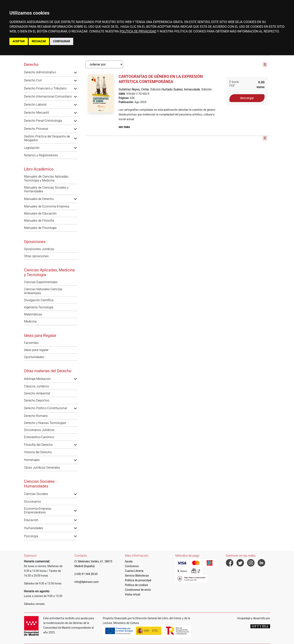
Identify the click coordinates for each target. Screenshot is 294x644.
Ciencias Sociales (36, 494)
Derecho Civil (33, 80)
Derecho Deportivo (37, 400)
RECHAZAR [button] (39, 41)
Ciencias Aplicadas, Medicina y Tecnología (49, 272)
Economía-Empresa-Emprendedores (38, 510)
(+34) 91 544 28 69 (86, 574)
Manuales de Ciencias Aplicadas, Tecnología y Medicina (46, 178)
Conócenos (132, 566)
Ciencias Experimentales (41, 282)
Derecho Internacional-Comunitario (48, 96)
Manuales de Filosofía (39, 221)
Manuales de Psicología (40, 228)
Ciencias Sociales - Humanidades (40, 484)
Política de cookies (136, 585)
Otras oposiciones (36, 256)
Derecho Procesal (36, 129)
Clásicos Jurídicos (37, 386)
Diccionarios (32, 502)
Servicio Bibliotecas (137, 576)
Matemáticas (33, 314)
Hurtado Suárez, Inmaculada (181, 89)
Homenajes (32, 460)
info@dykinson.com (87, 582)
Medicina (30, 321)
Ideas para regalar (36, 350)
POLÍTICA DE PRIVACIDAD (138, 31)
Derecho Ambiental (37, 393)
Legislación (32, 148)
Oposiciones (35, 242)
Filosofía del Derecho (38, 445)
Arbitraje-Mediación (37, 379)
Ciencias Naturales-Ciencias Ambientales (43, 291)
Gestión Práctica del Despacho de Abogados (47, 138)
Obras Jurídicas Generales (42, 468)
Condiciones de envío (138, 590)
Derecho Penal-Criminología (43, 121)
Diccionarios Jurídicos (39, 430)
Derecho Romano (36, 416)
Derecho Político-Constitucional (45, 408)
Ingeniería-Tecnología (39, 307)
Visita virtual (132, 594)
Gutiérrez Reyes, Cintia (134, 89)
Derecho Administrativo (40, 72)
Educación (31, 520)
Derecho (31, 64)
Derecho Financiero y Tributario (45, 88)
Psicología (31, 536)
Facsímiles (31, 343)
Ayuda (129, 561)
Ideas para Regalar (40, 335)
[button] (75, 72)
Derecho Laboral (35, 105)
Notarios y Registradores (41, 155)
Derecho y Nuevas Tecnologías (45, 423)
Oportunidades (34, 357)
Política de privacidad (138, 580)
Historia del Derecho (38, 452)
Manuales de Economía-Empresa (47, 206)
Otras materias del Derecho (48, 371)
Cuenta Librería (134, 571)
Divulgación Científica (39, 300)
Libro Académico (39, 169)
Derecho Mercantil (36, 113)
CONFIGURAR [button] (62, 41)
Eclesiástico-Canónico (39, 437)
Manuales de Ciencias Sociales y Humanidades (46, 189)
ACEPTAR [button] (19, 41)
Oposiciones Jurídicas (39, 249)
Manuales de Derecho (39, 199)
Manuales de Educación (40, 213)
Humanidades (34, 528)
